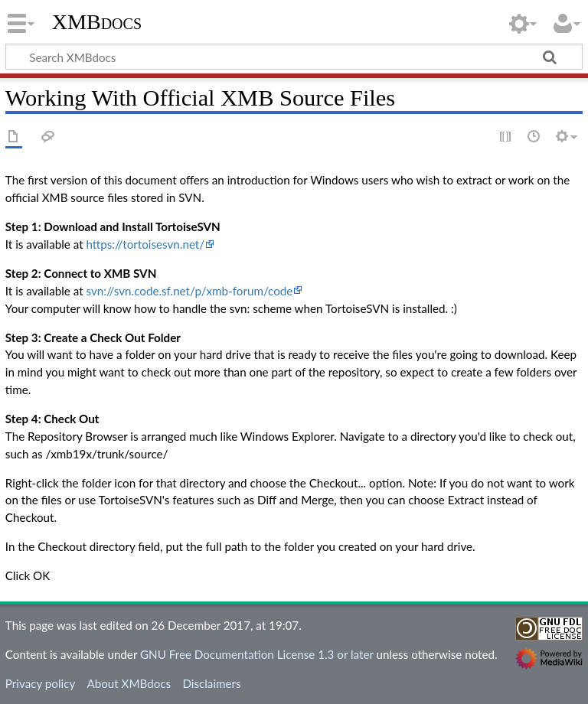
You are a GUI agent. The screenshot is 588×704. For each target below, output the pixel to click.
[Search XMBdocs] (294, 57)
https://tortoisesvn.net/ (145, 244)
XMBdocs (97, 22)
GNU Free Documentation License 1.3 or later (257, 654)
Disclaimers (211, 683)
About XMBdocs (129, 683)
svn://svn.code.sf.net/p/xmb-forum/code (189, 291)
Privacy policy (40, 683)
